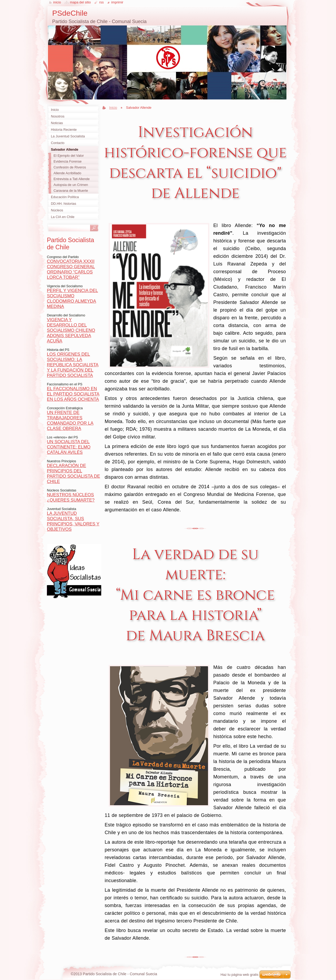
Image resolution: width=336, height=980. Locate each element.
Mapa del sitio (80, 2)
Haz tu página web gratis (239, 975)
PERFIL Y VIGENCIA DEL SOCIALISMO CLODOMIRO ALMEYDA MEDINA (72, 299)
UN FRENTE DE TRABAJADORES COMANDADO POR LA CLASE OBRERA (70, 421)
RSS (101, 2)
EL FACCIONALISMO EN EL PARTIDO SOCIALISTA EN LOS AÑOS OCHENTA (73, 394)
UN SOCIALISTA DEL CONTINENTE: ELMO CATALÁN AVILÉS (69, 447)
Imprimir (117, 2)
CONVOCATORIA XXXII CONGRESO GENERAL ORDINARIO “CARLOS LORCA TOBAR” (71, 269)
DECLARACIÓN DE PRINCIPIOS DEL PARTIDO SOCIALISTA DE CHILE (73, 474)
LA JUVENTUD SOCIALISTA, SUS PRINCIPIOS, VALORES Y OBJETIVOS (73, 521)
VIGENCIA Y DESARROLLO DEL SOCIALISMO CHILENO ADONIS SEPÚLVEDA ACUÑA (71, 330)
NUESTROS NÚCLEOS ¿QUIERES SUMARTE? (71, 497)
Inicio (113, 108)
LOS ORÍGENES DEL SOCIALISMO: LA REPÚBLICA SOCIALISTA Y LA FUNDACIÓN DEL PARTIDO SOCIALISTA (73, 365)
